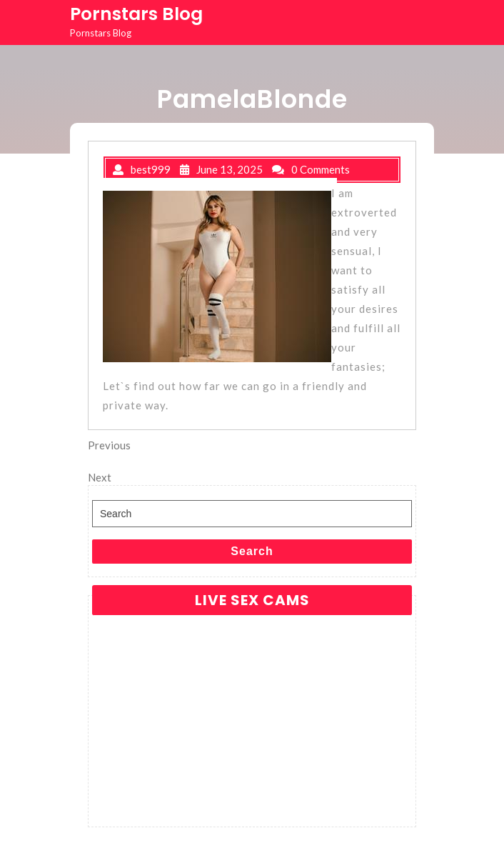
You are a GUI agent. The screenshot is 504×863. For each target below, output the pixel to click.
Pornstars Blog (136, 14)
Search (252, 551)
